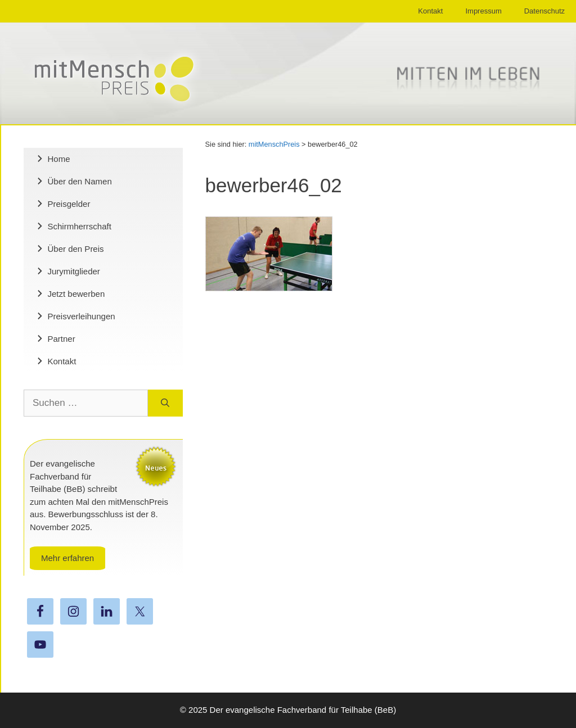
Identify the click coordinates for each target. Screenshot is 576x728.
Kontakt (430, 11)
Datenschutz (544, 11)
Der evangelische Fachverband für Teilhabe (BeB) (303, 710)
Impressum (483, 11)
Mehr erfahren (67, 558)
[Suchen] (165, 403)
